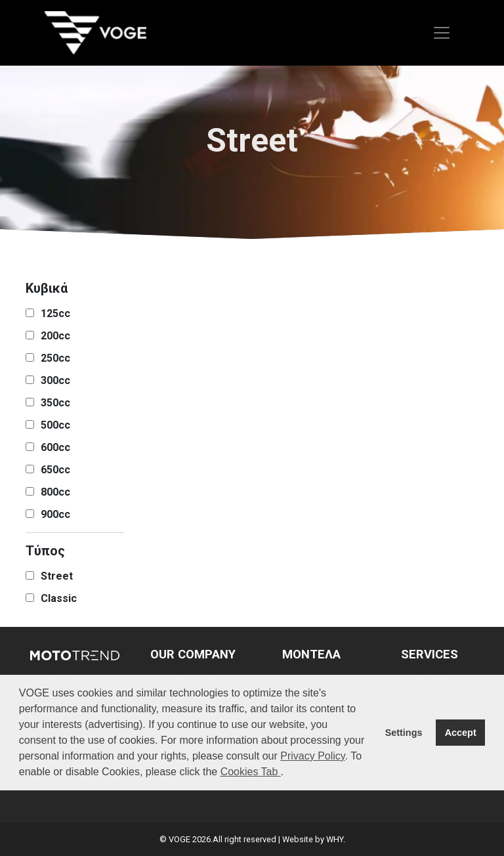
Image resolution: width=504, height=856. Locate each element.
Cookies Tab (251, 772)
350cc (55, 403)
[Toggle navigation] (442, 33)
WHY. (336, 839)
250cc (55, 358)
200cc (55, 336)
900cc (55, 514)
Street (57, 576)
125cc (55, 313)
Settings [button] (404, 733)
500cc (55, 425)
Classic (59, 598)
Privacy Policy (312, 756)
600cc (55, 447)
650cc (55, 470)
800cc (55, 492)
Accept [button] (461, 733)
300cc (55, 380)
